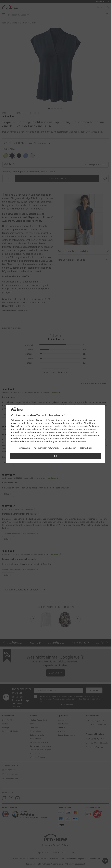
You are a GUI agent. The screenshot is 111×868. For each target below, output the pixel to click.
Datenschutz (86, 448)
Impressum (25, 448)
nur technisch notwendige (47, 448)
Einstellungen (69, 448)
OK (55, 456)
